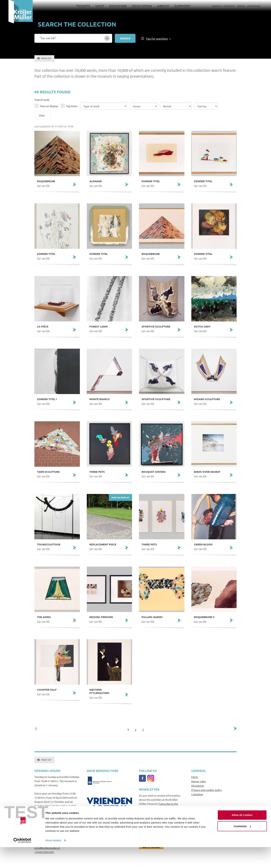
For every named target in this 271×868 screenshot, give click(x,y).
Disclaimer (198, 786)
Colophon (197, 794)
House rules (199, 781)
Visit (91, 6)
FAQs (195, 777)
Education (133, 6)
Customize (242, 847)
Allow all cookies (242, 836)
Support (174, 6)
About (155, 6)
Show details (53, 861)
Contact (221, 6)
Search (208, 6)
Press (232, 6)
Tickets (75, 6)
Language (245, 6)
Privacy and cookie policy (207, 790)
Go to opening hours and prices (53, 814)
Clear (42, 115)
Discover (109, 6)
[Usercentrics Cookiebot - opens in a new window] (22, 861)
